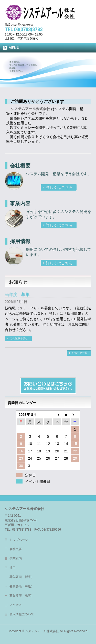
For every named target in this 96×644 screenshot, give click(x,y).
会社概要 (20, 166)
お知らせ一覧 (80, 353)
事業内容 (20, 203)
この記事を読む (19, 338)
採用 (13, 568)
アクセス (16, 605)
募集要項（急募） (22, 596)
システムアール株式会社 (42, 631)
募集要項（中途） (22, 586)
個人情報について (22, 614)
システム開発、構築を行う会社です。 (58, 174)
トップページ (19, 540)
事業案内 (16, 558)
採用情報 (20, 241)
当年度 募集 (17, 295)
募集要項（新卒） (22, 577)
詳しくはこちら (59, 187)
